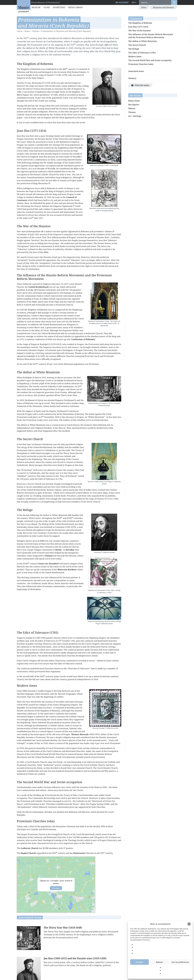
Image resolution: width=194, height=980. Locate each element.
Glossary (132, 78)
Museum (36, 7)
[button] (189, 924)
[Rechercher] (174, 2)
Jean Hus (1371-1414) (138, 27)
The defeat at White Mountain (143, 41)
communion (47, 496)
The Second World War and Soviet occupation (150, 60)
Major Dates (134, 101)
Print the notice (140, 85)
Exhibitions (59, 7)
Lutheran (51, 319)
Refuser (159, 962)
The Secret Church (137, 45)
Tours (47, 7)
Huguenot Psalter (71, 330)
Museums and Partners (164, 7)
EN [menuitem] (133, 2)
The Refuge (134, 49)
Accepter (139, 962)
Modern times (135, 56)
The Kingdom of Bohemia (140, 23)
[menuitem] (134, 2)
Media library (76, 7)
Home (20, 31)
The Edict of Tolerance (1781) (142, 53)
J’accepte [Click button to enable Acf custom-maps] (56, 888)
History (132, 108)
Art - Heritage (135, 116)
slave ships (103, 493)
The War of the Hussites (140, 31)
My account (122, 2)
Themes (35, 31)
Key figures (134, 105)
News (144, 7)
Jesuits (54, 383)
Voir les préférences (180, 962)
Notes (27, 31)
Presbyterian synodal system (77, 757)
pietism (74, 577)
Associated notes (136, 71)
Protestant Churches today (141, 64)
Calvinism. (75, 406)
